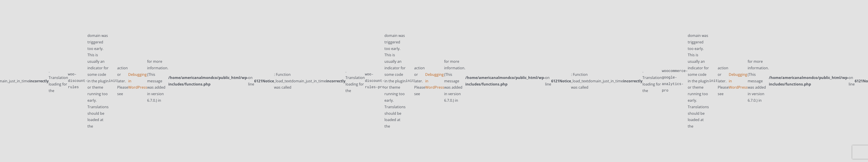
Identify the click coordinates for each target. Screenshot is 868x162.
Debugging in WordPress (138, 81)
